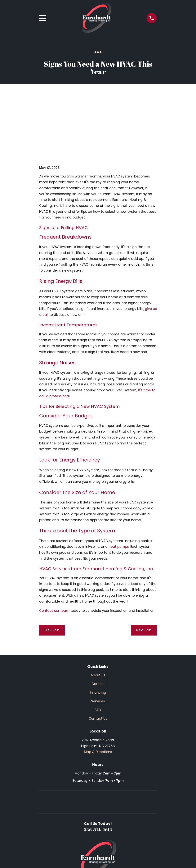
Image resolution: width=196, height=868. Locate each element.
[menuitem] (45, 860)
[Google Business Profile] (84, 836)
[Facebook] (93, 836)
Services (98, 642)
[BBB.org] (112, 836)
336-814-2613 (98, 770)
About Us (98, 616)
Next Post (144, 571)
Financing (98, 633)
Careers (98, 624)
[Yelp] (103, 836)
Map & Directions (98, 692)
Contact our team (54, 551)
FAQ (98, 650)
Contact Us (98, 659)
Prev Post (52, 571)
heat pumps (119, 487)
